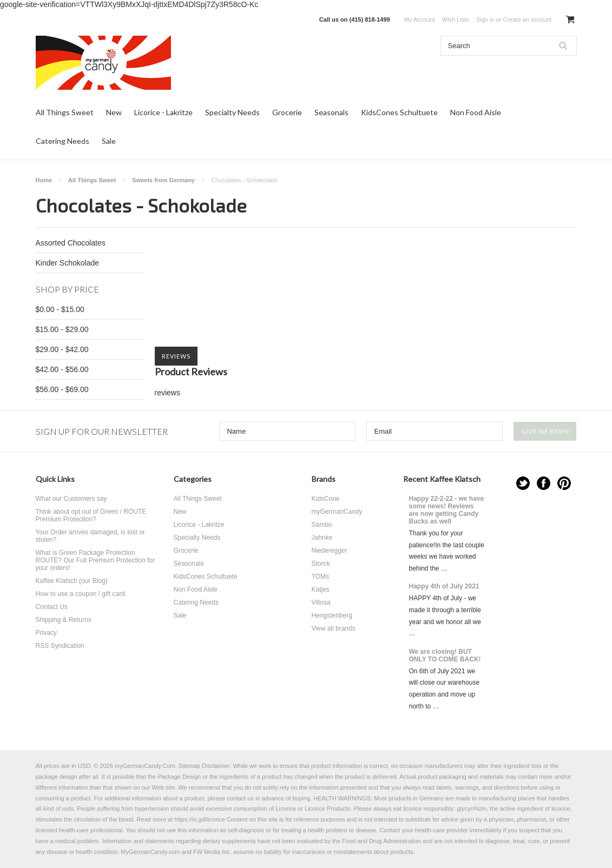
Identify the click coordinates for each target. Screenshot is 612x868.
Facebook (544, 483)
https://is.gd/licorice (200, 819)
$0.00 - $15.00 (60, 309)
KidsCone (326, 499)
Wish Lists (456, 19)
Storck (321, 564)
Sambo (322, 525)
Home (44, 180)
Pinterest (564, 483)
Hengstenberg (332, 615)
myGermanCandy (337, 512)
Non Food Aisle (476, 112)
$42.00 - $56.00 (62, 369)
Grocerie (287, 112)
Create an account (527, 19)
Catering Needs (62, 141)
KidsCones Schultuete (399, 112)
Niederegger (330, 551)
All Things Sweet (65, 112)
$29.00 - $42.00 (62, 349)
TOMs (320, 577)
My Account (420, 19)
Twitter (523, 483)
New (114, 112)
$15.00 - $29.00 (62, 329)
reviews (167, 393)
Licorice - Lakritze (163, 112)
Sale (109, 141)
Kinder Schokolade (68, 263)
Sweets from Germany (163, 180)
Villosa (321, 602)
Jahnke (322, 538)
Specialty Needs (232, 112)
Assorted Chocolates (71, 243)
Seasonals (331, 112)
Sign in (485, 19)
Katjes (321, 589)
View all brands (334, 628)
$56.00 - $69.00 (62, 389)
